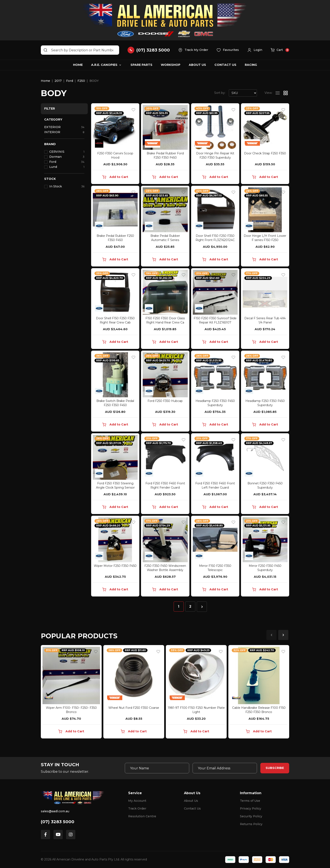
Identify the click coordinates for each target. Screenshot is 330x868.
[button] (255, 50)
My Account (137, 801)
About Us (197, 65)
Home (78, 65)
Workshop (171, 65)
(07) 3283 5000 (58, 822)
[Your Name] (157, 768)
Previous (271, 635)
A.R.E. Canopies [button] (104, 65)
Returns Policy (251, 824)
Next (283, 635)
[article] (71, 693)
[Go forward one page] (202, 607)
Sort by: (220, 93)
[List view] (278, 93)
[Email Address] (225, 768)
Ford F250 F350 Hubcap (165, 401)
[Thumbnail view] (286, 93)
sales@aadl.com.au (55, 811)
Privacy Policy (251, 808)
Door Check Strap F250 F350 (265, 153)
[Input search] (80, 50)
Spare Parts (141, 65)
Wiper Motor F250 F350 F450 (115, 566)
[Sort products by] (243, 93)
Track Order (137, 808)
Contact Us (225, 65)
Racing (251, 65)
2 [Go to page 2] (190, 606)
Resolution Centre (142, 816)
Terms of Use (250, 801)
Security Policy (251, 816)
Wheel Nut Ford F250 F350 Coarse (134, 708)
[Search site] (45, 50)
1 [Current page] (179, 606)
